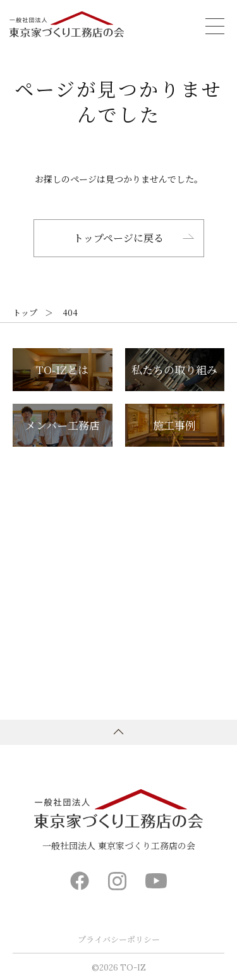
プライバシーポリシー (119, 939)
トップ (25, 312)
